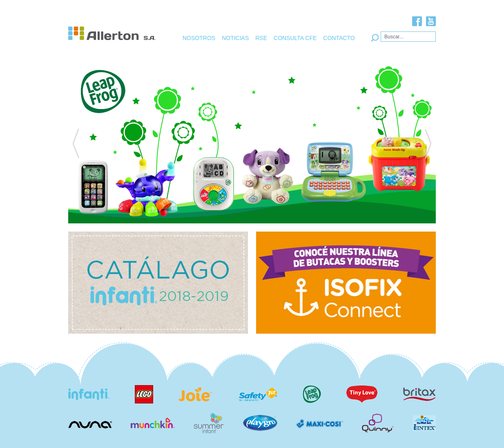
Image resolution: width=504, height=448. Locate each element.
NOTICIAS (235, 38)
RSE (261, 38)
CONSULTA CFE (295, 38)
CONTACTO (339, 38)
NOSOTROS (199, 38)
